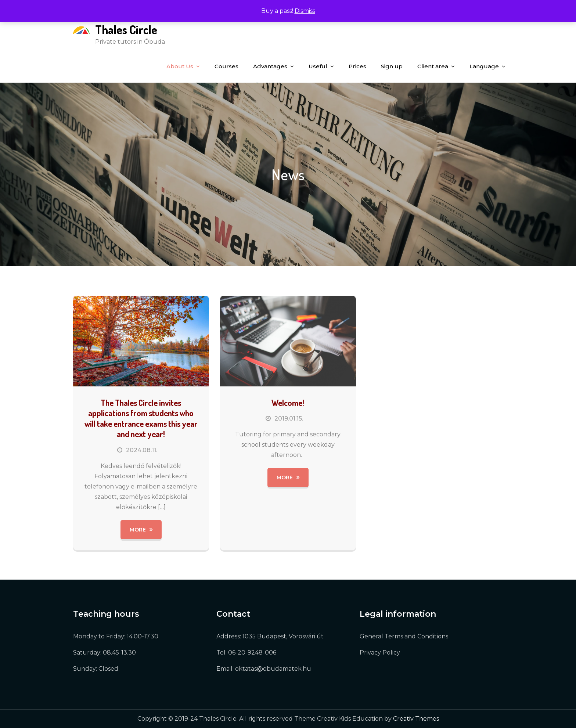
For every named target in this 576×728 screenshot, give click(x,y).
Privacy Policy (380, 653)
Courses (226, 66)
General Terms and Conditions (404, 636)
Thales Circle (126, 30)
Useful (318, 66)
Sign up (392, 66)
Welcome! (288, 403)
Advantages (270, 66)
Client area (433, 66)
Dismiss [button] (305, 11)
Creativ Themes (416, 719)
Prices (357, 66)
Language (484, 66)
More (138, 530)
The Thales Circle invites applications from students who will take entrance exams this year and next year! (141, 418)
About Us (180, 66)
